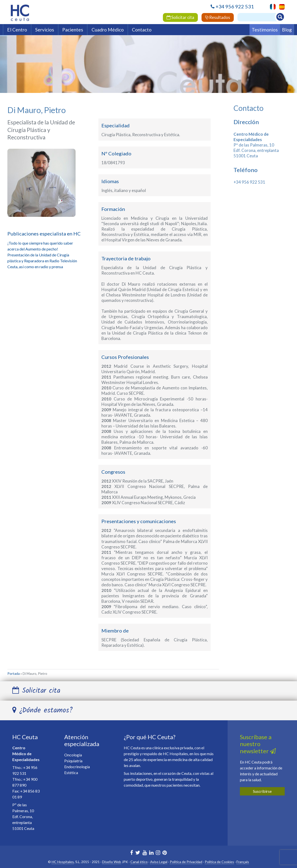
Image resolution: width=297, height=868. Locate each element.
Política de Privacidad (186, 862)
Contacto (142, 30)
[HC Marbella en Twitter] (138, 853)
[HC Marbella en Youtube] (145, 853)
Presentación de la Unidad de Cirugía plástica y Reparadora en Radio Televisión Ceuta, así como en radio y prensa (42, 261)
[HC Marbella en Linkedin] (151, 853)
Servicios (45, 30)
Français (243, 862)
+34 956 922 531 (235, 6)
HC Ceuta (25, 737)
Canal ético (139, 862)
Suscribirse (262, 791)
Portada (14, 674)
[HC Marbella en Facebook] (132, 853)
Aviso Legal (159, 862)
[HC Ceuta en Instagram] (158, 853)
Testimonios (265, 30)
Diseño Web (112, 862)
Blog (287, 30)
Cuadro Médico (108, 30)
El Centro (17, 30)
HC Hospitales (63, 862)
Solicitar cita (180, 17)
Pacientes (73, 30)
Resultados (218, 17)
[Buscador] (260, 17)
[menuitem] (281, 7)
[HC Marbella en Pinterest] (165, 853)
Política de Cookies (219, 862)
